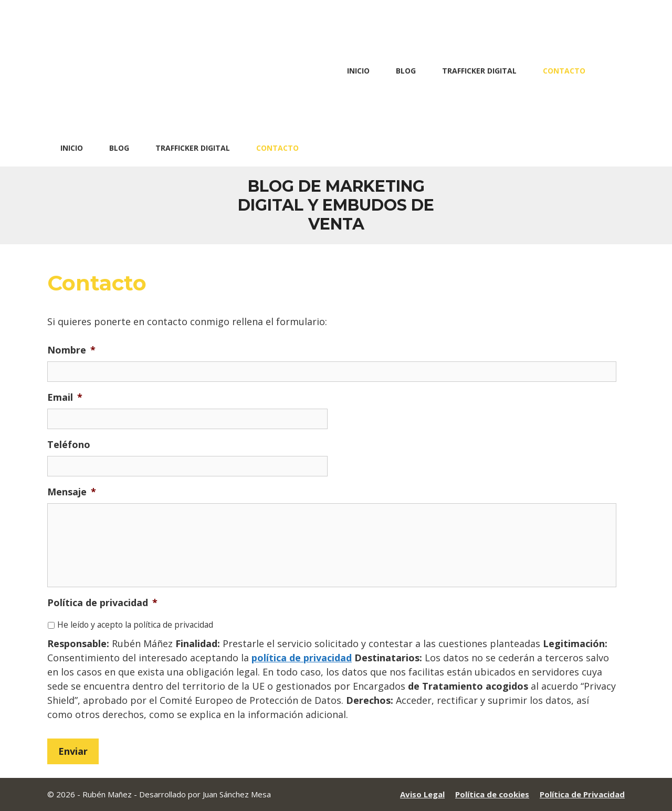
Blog (406, 71)
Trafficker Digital (479, 71)
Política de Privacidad (582, 794)
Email (65, 397)
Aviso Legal (422, 794)
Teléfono (69, 445)
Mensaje (72, 492)
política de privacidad (302, 658)
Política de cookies (492, 794)
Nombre (71, 350)
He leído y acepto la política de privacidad (135, 625)
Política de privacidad (102, 603)
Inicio (358, 71)
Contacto (564, 71)
